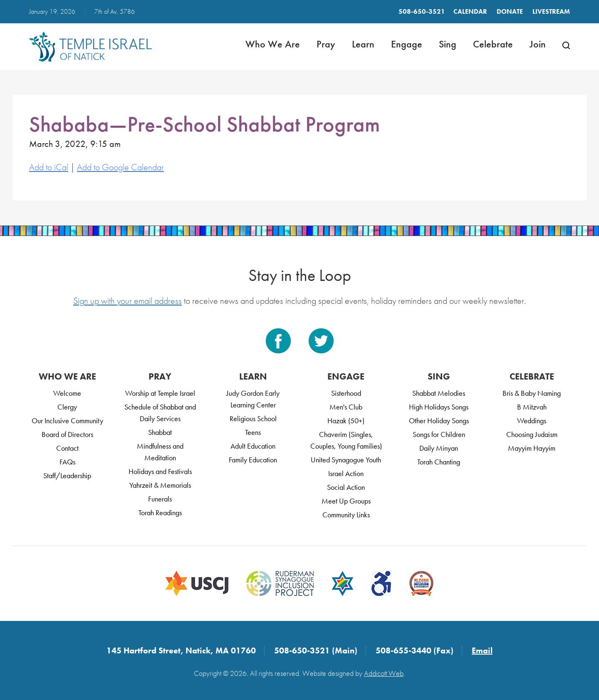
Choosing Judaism (532, 434)
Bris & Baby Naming (532, 393)
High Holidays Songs (439, 407)
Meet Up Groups (346, 501)
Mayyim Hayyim (532, 448)
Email (482, 650)
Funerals (160, 499)
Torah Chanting (439, 462)
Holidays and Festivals (160, 471)
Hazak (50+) (346, 421)
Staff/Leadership (67, 475)
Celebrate (493, 44)
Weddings (532, 421)
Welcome (67, 393)
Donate (510, 11)
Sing (448, 44)
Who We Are (273, 44)
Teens (253, 432)
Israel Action (346, 473)
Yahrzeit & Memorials (160, 485)
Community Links (346, 515)
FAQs (67, 462)
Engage (407, 44)
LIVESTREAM (551, 11)
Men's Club (346, 407)
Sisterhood (346, 393)
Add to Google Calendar (120, 167)
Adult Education (253, 446)
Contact (67, 448)
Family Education (253, 460)
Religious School (253, 418)
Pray (326, 44)
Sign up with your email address (127, 301)
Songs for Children (439, 434)
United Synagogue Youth (346, 460)
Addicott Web (384, 673)
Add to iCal (49, 167)
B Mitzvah (532, 407)
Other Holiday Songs (439, 421)
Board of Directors (67, 434)
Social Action (346, 487)
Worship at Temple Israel (160, 393)
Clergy (67, 407)
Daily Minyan (439, 448)
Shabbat (160, 432)
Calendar (470, 11)
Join (538, 44)
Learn (363, 44)
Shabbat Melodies (439, 393)
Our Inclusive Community (67, 421)
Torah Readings (160, 513)
